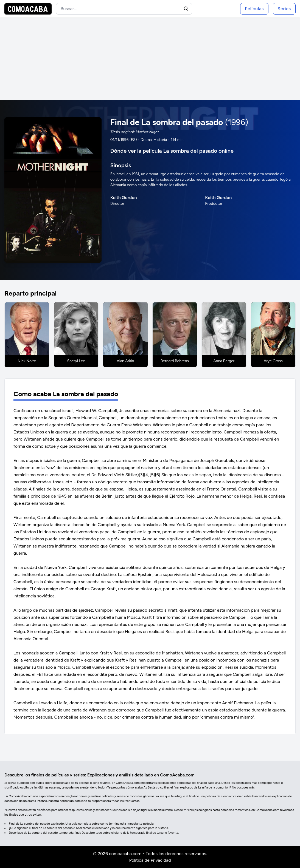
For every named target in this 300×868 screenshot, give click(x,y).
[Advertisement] (150, 59)
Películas (254, 9)
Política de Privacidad (150, 860)
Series (284, 9)
